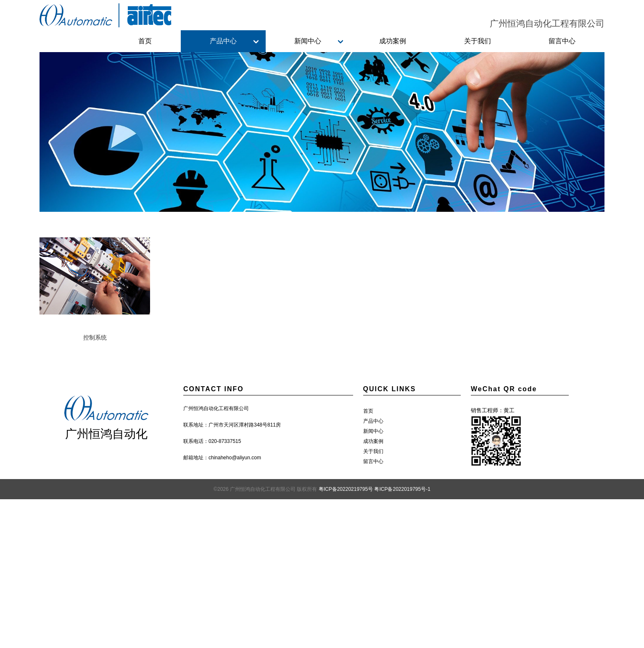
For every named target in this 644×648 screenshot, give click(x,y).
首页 (145, 41)
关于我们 (478, 41)
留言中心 (562, 41)
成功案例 (393, 41)
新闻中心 (308, 41)
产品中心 (223, 41)
